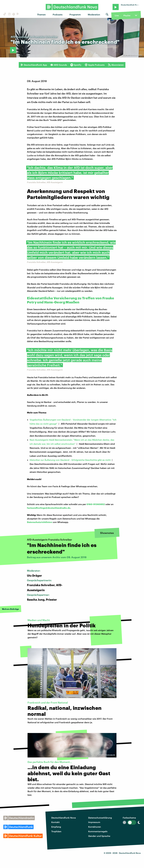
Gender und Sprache (99, 836)
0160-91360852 (96, 504)
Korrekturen (95, 827)
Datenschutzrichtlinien (40, 522)
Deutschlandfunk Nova (64, 818)
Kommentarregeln (98, 831)
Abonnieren (116, 65)
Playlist (127, 15)
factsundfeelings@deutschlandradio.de (49, 508)
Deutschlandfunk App (34, 65)
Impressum (94, 822)
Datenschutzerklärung (100, 818)
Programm (75, 14)
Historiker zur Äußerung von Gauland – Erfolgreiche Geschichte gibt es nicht (70, 460)
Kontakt (56, 822)
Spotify (76, 65)
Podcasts (58, 14)
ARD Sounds (59, 65)
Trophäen (56, 831)
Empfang (56, 827)
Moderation (94, 14)
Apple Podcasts (95, 65)
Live (117, 15)
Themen (41, 14)
